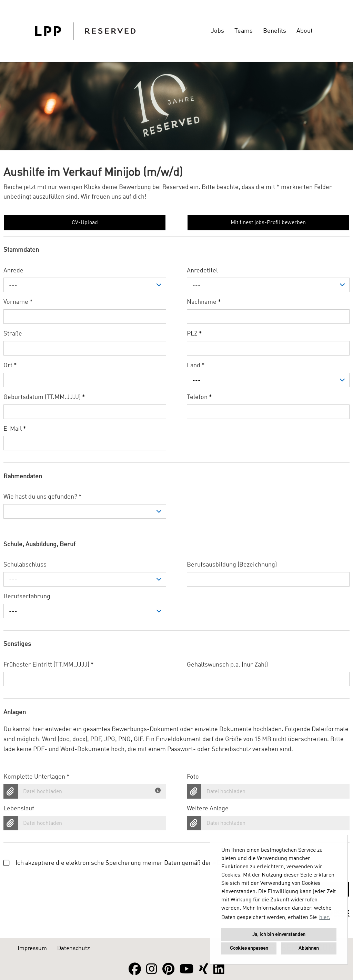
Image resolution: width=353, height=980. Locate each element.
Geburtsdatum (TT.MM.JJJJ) (44, 397)
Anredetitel (202, 271)
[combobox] (85, 285)
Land (196, 366)
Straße (13, 334)
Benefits (275, 31)
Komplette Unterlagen (37, 777)
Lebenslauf (19, 809)
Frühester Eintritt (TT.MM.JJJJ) (49, 665)
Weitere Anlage (208, 809)
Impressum (32, 948)
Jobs (218, 31)
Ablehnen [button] (309, 948)
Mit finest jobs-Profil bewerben (268, 223)
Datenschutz (74, 948)
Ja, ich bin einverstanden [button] (279, 934)
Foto (193, 777)
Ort (10, 366)
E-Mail (15, 429)
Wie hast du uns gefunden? (43, 497)
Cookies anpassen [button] (249, 948)
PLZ (194, 334)
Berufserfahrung (27, 597)
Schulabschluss (25, 565)
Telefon (199, 397)
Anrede (13, 271)
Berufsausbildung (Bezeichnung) (232, 565)
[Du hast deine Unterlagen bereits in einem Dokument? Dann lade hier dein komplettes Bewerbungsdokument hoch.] (159, 789)
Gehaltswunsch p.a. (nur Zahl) (227, 665)
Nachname (204, 302)
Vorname (18, 302)
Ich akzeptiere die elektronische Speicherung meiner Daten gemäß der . (144, 863)
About (305, 31)
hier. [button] (325, 918)
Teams (244, 31)
